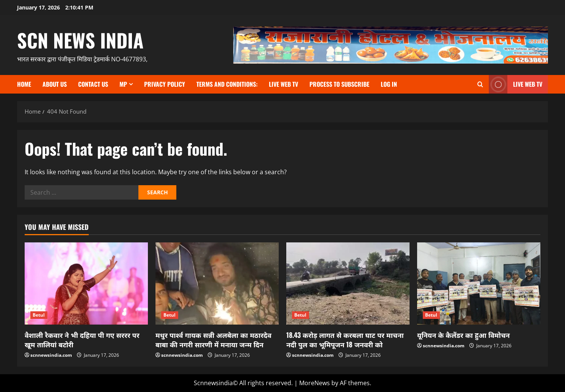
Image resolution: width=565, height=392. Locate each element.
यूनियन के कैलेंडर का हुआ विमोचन (463, 335)
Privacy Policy (165, 84)
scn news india (80, 40)
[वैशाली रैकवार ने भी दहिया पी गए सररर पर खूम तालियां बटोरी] (86, 283)
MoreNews (315, 383)
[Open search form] (480, 84)
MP (123, 84)
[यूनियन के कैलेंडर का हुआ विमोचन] (479, 283)
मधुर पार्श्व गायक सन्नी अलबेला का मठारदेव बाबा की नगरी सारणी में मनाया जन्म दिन (213, 340)
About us (55, 84)
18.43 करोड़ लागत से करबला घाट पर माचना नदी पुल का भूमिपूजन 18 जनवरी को (345, 340)
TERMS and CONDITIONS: (227, 84)
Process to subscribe (339, 84)
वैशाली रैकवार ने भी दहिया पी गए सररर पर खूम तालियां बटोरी (82, 340)
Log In (389, 84)
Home (24, 84)
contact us (93, 84)
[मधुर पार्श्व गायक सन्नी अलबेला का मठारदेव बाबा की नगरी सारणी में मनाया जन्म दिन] (217, 283)
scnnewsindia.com (51, 355)
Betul (39, 315)
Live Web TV (283, 84)
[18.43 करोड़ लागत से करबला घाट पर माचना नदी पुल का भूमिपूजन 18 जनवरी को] (348, 283)
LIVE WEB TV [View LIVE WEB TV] (516, 84)
